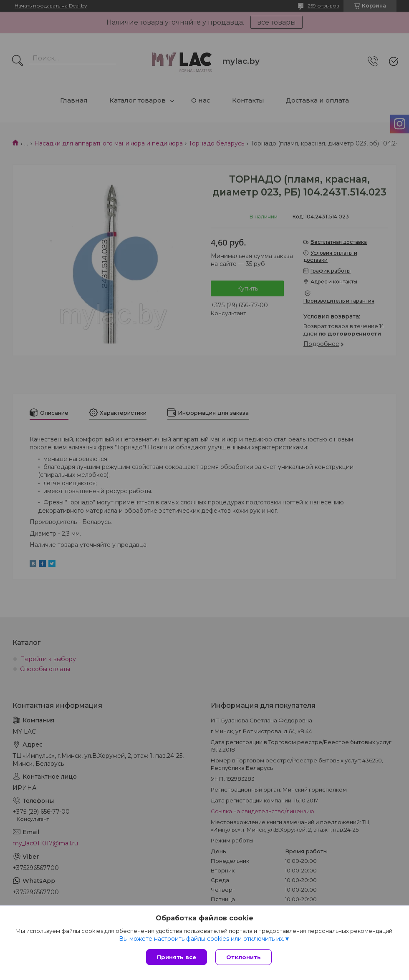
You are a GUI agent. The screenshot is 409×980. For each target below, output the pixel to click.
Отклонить (244, 957)
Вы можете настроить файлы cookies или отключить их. (202, 939)
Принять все (177, 957)
